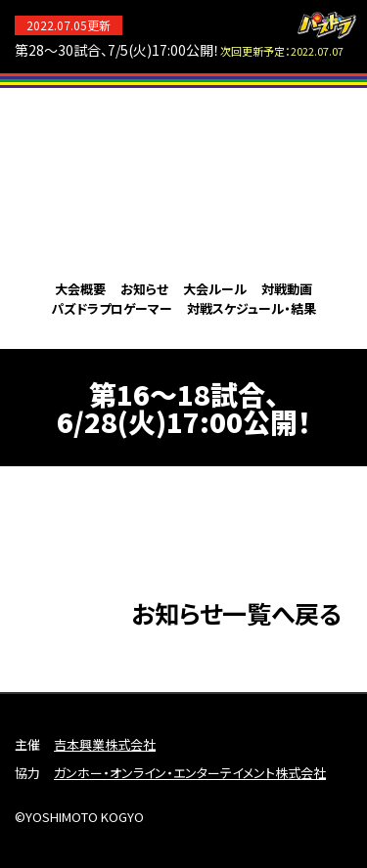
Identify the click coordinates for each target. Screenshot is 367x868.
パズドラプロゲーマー (112, 308)
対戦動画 (287, 289)
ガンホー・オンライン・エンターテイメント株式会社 (190, 773)
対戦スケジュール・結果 (252, 308)
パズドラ (327, 25)
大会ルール (215, 289)
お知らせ (144, 289)
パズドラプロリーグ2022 (183, 181)
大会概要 (80, 289)
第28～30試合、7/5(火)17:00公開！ (179, 50)
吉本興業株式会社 (105, 744)
